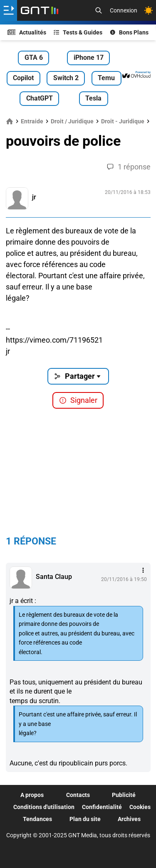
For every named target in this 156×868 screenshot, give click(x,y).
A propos (32, 795)
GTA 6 (34, 58)
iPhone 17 (89, 58)
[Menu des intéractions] (143, 570)
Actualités (27, 32)
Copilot (23, 78)
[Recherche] (99, 10)
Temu (106, 78)
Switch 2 (66, 78)
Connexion (124, 10)
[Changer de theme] (149, 10)
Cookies (140, 807)
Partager (78, 376)
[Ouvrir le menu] (9, 10)
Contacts (78, 795)
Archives (129, 819)
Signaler (78, 400)
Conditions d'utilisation (44, 807)
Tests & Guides (78, 32)
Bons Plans (129, 32)
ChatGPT (40, 98)
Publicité (124, 795)
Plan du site (85, 819)
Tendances (37, 819)
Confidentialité (102, 807)
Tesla (93, 98)
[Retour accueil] (40, 10)
